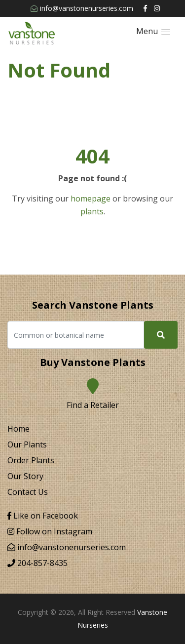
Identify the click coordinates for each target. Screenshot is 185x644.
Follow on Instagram (50, 531)
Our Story (25, 476)
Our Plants (27, 444)
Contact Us (28, 492)
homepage (91, 199)
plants (92, 211)
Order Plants (31, 460)
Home (18, 429)
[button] (153, 31)
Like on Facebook (43, 516)
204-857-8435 (37, 563)
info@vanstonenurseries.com (82, 8)
